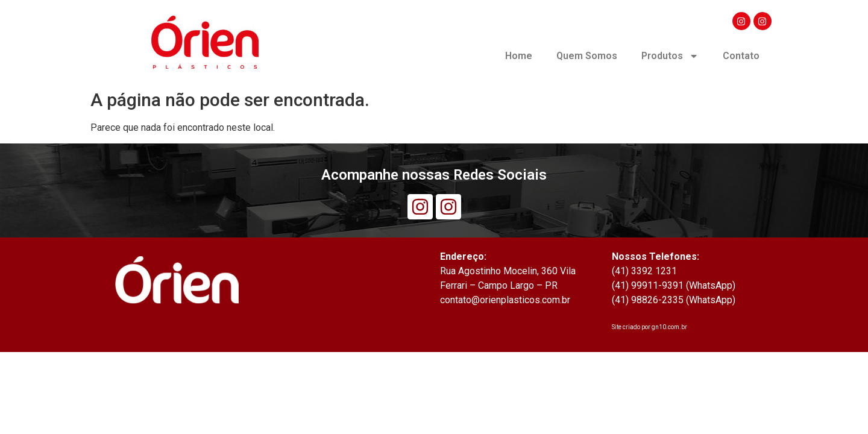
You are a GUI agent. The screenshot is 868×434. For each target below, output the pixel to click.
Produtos (670, 56)
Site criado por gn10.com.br (649, 327)
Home (519, 56)
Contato (741, 56)
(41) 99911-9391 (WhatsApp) (674, 285)
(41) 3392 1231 (644, 271)
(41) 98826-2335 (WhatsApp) (674, 300)
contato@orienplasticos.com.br (505, 300)
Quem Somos (587, 56)
